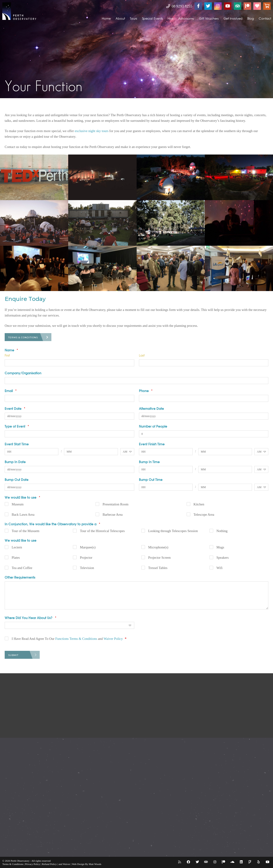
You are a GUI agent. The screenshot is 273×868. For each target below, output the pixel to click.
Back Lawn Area (23, 515)
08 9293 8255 (179, 6)
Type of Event (17, 426)
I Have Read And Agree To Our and (69, 639)
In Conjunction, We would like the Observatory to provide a (52, 524)
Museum (18, 504)
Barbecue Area (113, 515)
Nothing (222, 531)
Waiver (67, 864)
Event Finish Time (152, 444)
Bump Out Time (151, 479)
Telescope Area (204, 515)
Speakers (223, 558)
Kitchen (199, 504)
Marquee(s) (88, 547)
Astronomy (186, 18)
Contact (265, 18)
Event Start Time (17, 444)
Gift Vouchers (209, 18)
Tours (133, 18)
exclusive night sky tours (92, 131)
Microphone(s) (158, 547)
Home (106, 18)
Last (142, 355)
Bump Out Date (17, 479)
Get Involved (233, 18)
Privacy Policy (32, 864)
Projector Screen (160, 558)
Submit (13, 655)
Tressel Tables (158, 568)
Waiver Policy (113, 639)
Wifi (220, 568)
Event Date (15, 408)
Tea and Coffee (22, 568)
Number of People (153, 426)
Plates (16, 558)
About (120, 18)
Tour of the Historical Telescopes (102, 531)
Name (11, 350)
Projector (86, 558)
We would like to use (22, 497)
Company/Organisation (23, 373)
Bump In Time (149, 462)
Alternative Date (151, 408)
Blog (251, 18)
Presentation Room (115, 504)
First (7, 355)
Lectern (17, 547)
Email (11, 391)
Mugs (220, 547)
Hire (170, 18)
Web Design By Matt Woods (87, 864)
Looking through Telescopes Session (173, 531)
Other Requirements (20, 577)
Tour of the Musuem (26, 531)
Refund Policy (49, 864)
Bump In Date (15, 462)
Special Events (152, 18)
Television (87, 568)
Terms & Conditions (23, 337)
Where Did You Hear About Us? (30, 618)
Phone (146, 391)
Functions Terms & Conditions (76, 639)
